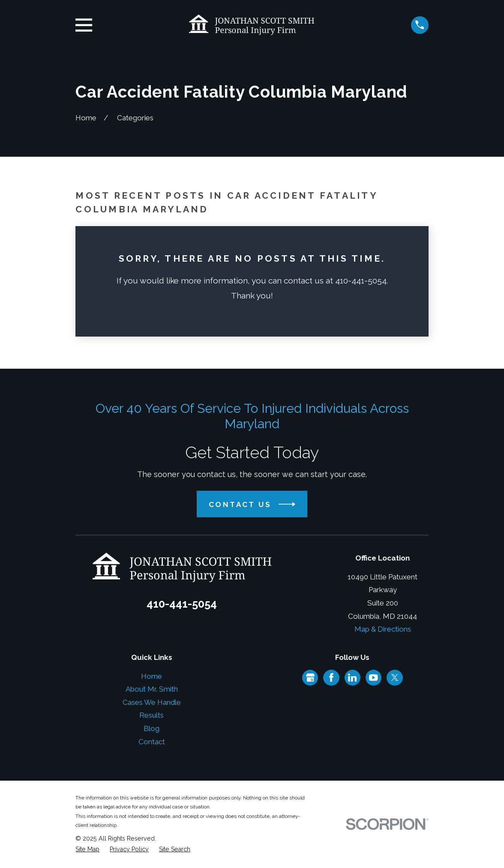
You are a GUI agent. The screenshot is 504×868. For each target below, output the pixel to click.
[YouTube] (373, 677)
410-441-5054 (182, 604)
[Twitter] (395, 677)
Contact (152, 742)
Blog (151, 728)
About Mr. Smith (152, 689)
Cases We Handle (152, 702)
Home (151, 676)
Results (151, 715)
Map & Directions (383, 629)
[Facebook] (331, 677)
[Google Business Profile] (310, 677)
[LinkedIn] (352, 677)
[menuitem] (87, 850)
